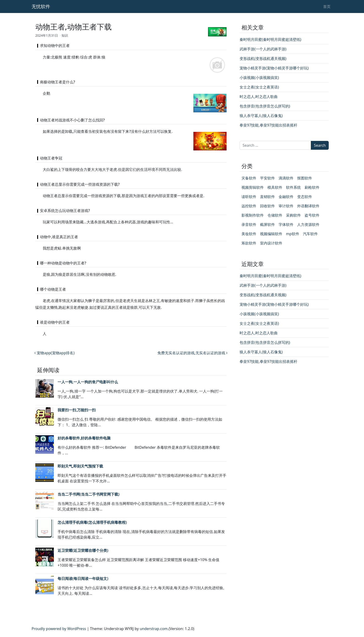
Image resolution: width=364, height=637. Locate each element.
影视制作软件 (253, 215)
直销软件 (267, 197)
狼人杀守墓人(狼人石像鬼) (261, 116)
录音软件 (249, 224)
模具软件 (275, 187)
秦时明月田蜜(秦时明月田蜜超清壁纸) (270, 39)
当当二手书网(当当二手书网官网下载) (88, 494)
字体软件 (286, 224)
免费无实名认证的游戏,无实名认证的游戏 (192, 353)
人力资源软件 (308, 224)
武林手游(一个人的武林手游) (263, 49)
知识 (65, 35)
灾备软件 (249, 178)
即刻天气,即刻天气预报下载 (80, 466)
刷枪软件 (312, 187)
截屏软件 (267, 224)
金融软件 (286, 197)
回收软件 (267, 206)
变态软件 (305, 197)
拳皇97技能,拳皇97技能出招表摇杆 (268, 125)
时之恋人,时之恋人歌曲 (259, 97)
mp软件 (293, 234)
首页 (327, 6)
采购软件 (293, 215)
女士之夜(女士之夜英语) (259, 87)
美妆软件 (249, 234)
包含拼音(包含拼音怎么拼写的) (265, 106)
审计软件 (286, 206)
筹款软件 (249, 243)
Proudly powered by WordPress (59, 629)
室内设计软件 (271, 243)
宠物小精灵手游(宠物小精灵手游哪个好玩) (274, 68)
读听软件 (249, 197)
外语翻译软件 (308, 206)
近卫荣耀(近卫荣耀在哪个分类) (83, 550)
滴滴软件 (286, 178)
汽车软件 (310, 234)
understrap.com (154, 629)
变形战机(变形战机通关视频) (263, 58)
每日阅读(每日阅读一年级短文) (83, 578)
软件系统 (293, 187)
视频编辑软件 (271, 234)
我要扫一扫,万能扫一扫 (77, 410)
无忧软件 (41, 6)
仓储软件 (275, 215)
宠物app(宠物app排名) (54, 353)
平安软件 (267, 178)
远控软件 (249, 206)
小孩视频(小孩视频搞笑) (259, 78)
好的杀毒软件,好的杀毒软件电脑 (84, 438)
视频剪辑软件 (253, 187)
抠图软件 (305, 178)
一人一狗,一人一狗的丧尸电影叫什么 (88, 382)
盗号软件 (312, 215)
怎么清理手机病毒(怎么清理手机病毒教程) (92, 522)
